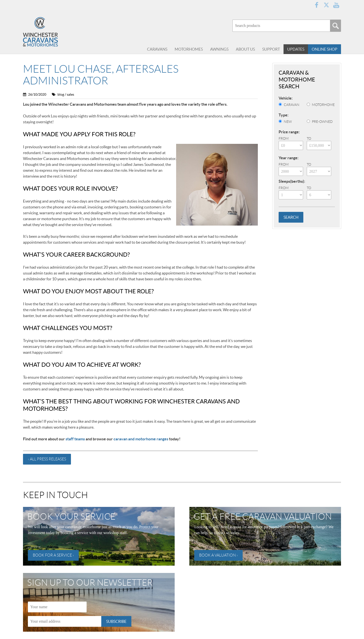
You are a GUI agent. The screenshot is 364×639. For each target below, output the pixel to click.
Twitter (326, 5)
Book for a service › (53, 555)
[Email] (65, 621)
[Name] (57, 607)
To (309, 138)
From (284, 138)
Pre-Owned (322, 122)
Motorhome (323, 105)
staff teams (75, 439)
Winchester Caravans (52, 32)
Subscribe (116, 621)
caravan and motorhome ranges (141, 439)
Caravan (292, 105)
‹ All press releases (47, 459)
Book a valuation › (218, 555)
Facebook (317, 5)
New (288, 122)
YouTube (336, 5)
